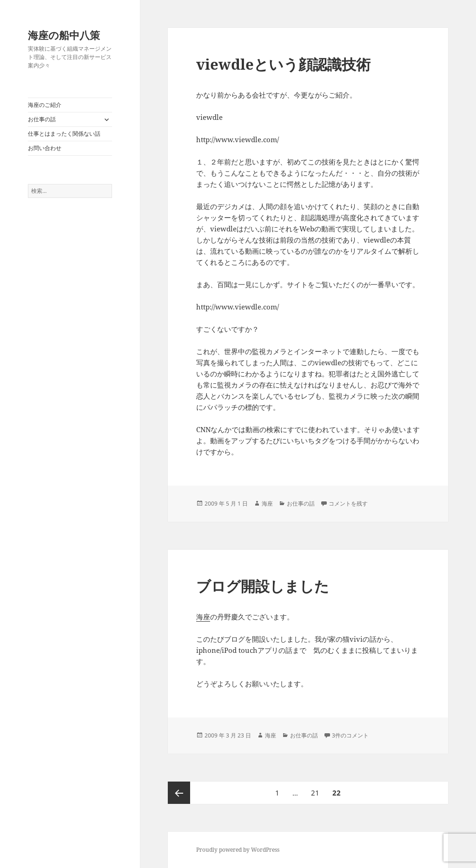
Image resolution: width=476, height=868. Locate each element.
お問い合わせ (45, 148)
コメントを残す (348, 503)
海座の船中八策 (64, 35)
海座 (267, 503)
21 (315, 793)
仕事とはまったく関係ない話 (64, 134)
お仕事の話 (42, 119)
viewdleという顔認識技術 (283, 64)
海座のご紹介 (45, 105)
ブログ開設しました (263, 586)
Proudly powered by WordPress (238, 850)
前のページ (179, 793)
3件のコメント (350, 735)
